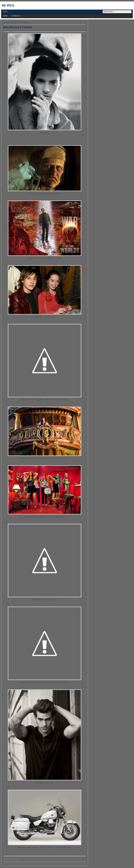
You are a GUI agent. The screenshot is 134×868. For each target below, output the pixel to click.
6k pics (8, 5)
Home (5, 12)
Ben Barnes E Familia (18, 27)
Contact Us (16, 16)
